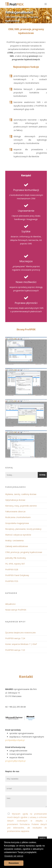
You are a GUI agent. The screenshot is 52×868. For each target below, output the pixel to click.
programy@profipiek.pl (15, 761)
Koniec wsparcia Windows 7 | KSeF (21, 644)
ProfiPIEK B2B (12, 569)
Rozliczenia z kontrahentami (18, 517)
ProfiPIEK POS (12, 581)
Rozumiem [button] (14, 863)
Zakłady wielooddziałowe (17, 546)
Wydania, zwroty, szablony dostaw (21, 494)
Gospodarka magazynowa (17, 523)
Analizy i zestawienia (14, 540)
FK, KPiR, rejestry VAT (15, 564)
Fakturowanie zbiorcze (15, 511)
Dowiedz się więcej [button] (14, 856)
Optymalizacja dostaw (15, 500)
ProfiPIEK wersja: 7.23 (15, 650)
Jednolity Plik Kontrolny (16, 558)
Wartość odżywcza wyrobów (18, 535)
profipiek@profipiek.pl (15, 740)
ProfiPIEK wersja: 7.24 (15, 638)
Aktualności (10, 604)
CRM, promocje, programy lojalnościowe (24, 552)
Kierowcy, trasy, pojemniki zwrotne (21, 506)
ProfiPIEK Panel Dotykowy (17, 575)
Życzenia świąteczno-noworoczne (20, 633)
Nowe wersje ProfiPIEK (16, 610)
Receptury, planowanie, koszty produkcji (23, 529)
